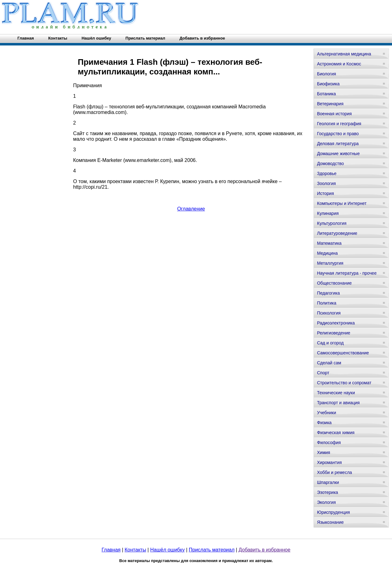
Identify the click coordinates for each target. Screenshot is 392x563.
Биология (327, 74)
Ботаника (326, 94)
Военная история (334, 114)
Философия (329, 442)
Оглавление (191, 209)
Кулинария (328, 213)
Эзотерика (328, 492)
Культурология (332, 223)
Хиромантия (329, 462)
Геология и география (339, 124)
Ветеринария (330, 104)
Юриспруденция (334, 512)
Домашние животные (338, 154)
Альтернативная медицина (344, 54)
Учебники (327, 413)
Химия (324, 452)
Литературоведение (337, 233)
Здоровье (327, 173)
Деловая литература (338, 144)
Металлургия (330, 263)
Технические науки (336, 393)
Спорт (323, 373)
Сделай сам (329, 363)
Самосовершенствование (343, 353)
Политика (327, 303)
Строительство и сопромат (344, 383)
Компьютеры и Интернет (342, 203)
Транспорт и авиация (338, 403)
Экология (326, 502)
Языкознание (330, 522)
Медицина (327, 253)
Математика (329, 243)
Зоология (326, 183)
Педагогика (328, 293)
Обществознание (334, 283)
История (325, 193)
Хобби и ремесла (334, 472)
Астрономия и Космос (339, 64)
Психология (329, 313)
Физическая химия (336, 433)
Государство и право (338, 134)
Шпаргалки (328, 482)
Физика (324, 423)
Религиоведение (334, 333)
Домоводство (330, 163)
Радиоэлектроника (336, 323)
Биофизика (328, 84)
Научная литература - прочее (347, 273)
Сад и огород (330, 343)
